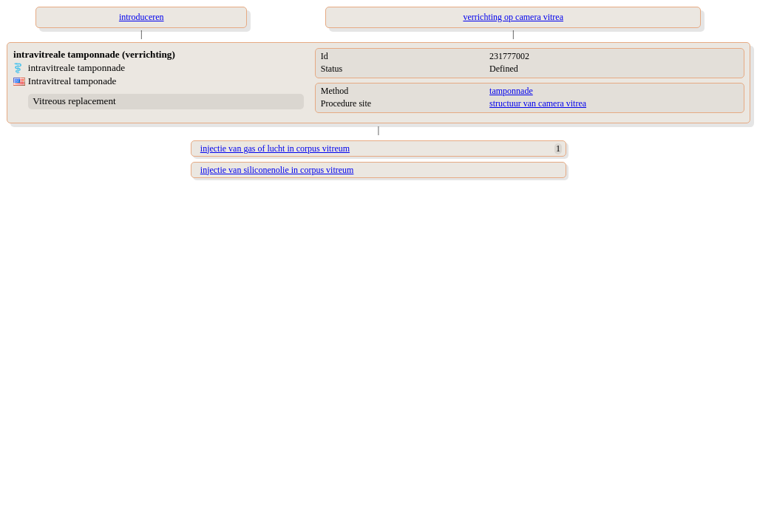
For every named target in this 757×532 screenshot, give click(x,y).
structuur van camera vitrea (538, 103)
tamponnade (511, 91)
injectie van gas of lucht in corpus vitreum (275, 149)
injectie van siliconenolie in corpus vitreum (277, 170)
